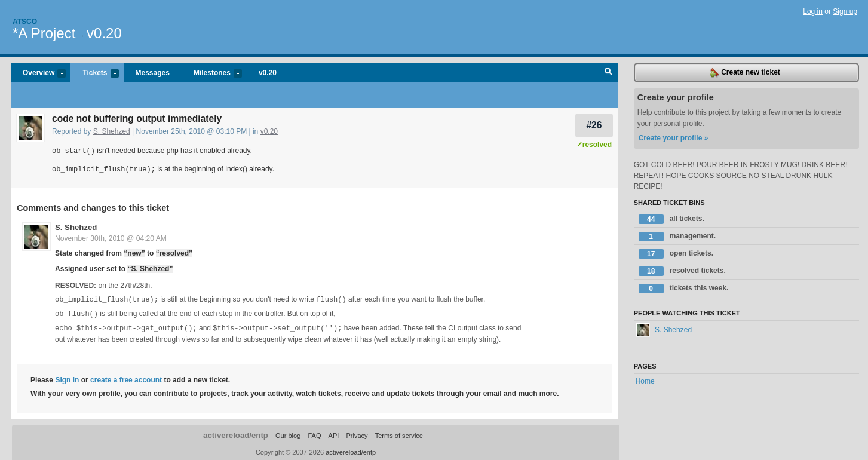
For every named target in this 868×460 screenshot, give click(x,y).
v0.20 (104, 33)
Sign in (67, 377)
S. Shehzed (112, 131)
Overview (38, 74)
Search (608, 73)
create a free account (126, 377)
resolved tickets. (682, 271)
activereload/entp (236, 432)
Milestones (212, 74)
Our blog (288, 433)
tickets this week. (684, 289)
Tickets (94, 74)
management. (677, 237)
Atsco (25, 22)
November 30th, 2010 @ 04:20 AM (111, 237)
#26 (594, 125)
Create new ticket (745, 73)
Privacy (357, 433)
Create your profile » (674, 138)
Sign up (845, 11)
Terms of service (399, 433)
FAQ (314, 433)
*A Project (44, 33)
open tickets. (676, 254)
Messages (153, 73)
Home (645, 381)
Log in (813, 11)
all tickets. (671, 219)
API (334, 433)
